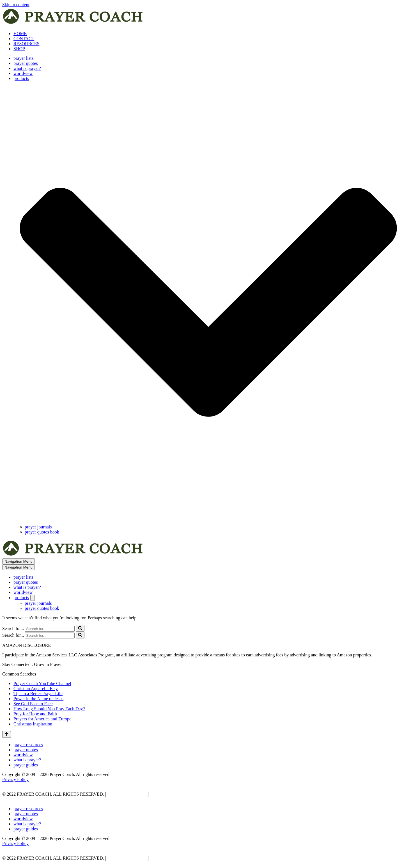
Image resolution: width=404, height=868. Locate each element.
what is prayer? (27, 68)
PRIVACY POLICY (126, 794)
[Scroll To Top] (7, 734)
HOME (20, 34)
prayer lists (23, 58)
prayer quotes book (42, 532)
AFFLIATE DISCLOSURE (175, 794)
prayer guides (26, 765)
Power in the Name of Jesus (38, 699)
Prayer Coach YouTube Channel (42, 683)
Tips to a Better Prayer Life (38, 694)
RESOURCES (26, 44)
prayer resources (28, 745)
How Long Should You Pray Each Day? (49, 709)
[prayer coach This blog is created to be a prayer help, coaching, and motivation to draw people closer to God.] (73, 24)
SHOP (19, 49)
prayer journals (38, 527)
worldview (23, 73)
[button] (208, 303)
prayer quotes (26, 63)
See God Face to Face (33, 704)
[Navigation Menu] (19, 561)
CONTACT (24, 39)
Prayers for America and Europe (42, 719)
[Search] (50, 629)
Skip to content (16, 5)
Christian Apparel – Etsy (36, 689)
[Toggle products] (33, 598)
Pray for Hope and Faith (35, 714)
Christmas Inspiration (33, 724)
